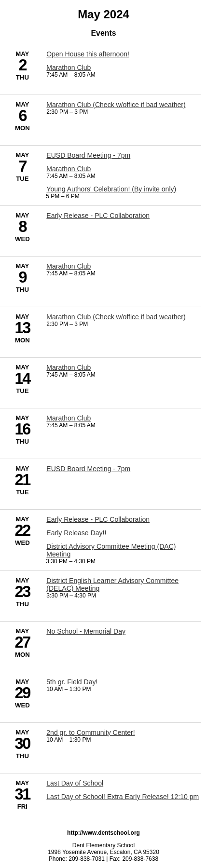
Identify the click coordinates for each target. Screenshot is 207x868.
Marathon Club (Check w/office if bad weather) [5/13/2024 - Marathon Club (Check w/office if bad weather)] (116, 317)
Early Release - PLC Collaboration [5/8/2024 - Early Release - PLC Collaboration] (98, 216)
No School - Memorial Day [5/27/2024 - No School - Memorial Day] (86, 631)
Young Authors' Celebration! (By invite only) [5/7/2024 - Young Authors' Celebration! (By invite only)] (111, 189)
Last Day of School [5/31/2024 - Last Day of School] (75, 783)
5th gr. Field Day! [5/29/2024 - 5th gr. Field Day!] (72, 682)
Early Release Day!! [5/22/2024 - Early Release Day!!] (76, 533)
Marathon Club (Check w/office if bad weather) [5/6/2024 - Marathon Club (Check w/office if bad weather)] (116, 105)
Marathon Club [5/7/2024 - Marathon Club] (69, 169)
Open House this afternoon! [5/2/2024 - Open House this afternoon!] (88, 54)
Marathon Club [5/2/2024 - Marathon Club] (69, 68)
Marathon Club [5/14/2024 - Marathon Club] (69, 367)
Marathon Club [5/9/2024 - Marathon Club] (69, 266)
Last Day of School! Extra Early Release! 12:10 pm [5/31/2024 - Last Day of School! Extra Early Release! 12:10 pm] (123, 797)
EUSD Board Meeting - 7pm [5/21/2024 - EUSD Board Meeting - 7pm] (88, 469)
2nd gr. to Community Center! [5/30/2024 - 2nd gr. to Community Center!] (90, 732)
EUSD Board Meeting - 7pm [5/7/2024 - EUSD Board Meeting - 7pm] (88, 155)
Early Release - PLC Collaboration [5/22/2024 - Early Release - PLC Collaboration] (98, 519)
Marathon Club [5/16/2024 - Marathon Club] (69, 418)
